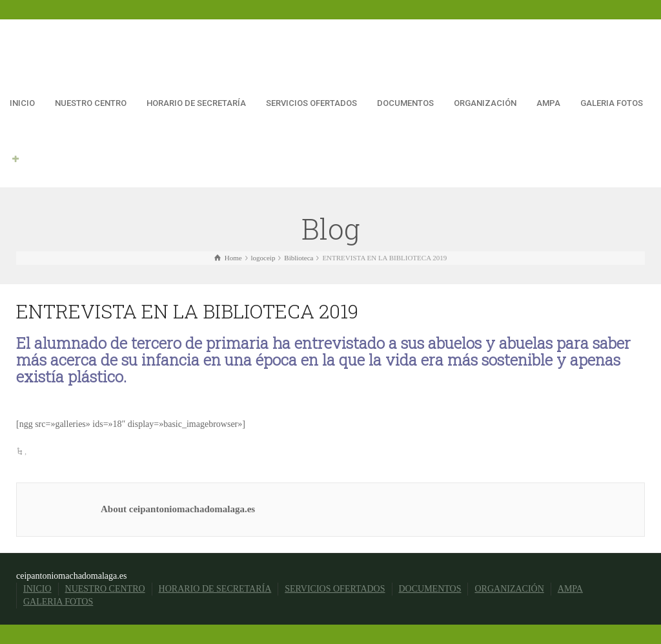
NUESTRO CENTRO (91, 103)
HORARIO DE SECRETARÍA (196, 103)
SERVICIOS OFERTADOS (311, 103)
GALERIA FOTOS (612, 103)
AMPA (548, 103)
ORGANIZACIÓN (485, 103)
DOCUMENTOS (405, 103)
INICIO (22, 103)
